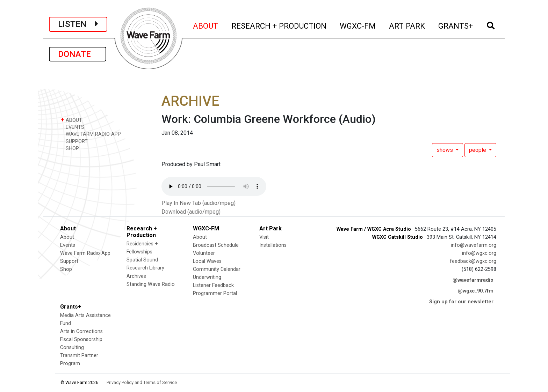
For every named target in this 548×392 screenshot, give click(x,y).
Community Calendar (217, 269)
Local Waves (207, 261)
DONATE (78, 54)
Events (68, 245)
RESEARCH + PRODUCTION (279, 25)
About (67, 237)
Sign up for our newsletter (461, 302)
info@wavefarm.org (474, 245)
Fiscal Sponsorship (81, 339)
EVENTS (73, 127)
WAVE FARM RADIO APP (91, 134)
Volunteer (204, 253)
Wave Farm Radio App (85, 253)
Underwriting (207, 277)
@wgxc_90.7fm (476, 291)
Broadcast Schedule (216, 245)
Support (69, 261)
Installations (273, 245)
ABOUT (206, 25)
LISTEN (78, 24)
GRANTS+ (456, 25)
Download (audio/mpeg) (191, 212)
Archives (136, 276)
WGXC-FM (358, 25)
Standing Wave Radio (151, 284)
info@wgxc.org (479, 253)
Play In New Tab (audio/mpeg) (199, 203)
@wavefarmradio (473, 280)
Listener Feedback (213, 285)
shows (445, 150)
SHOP (70, 148)
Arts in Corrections (81, 331)
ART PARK (407, 25)
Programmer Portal (215, 293)
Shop (66, 269)
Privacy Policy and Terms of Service (142, 382)
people (478, 150)
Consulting (72, 347)
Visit (264, 237)
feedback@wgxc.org (473, 261)
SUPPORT (74, 141)
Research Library (145, 268)
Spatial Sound (142, 260)
